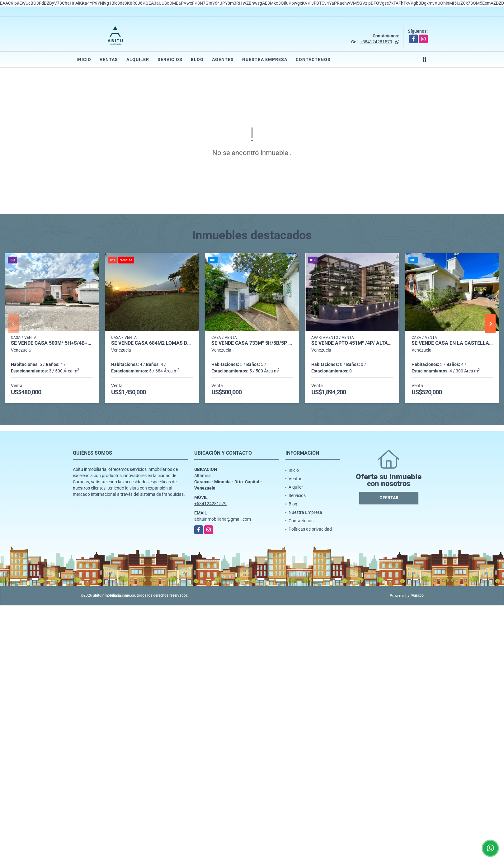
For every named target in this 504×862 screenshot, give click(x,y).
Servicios (170, 59)
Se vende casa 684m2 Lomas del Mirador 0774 (152, 343)
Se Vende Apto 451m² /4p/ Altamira (352, 343)
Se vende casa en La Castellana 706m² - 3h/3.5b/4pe (452, 343)
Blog (197, 59)
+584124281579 (376, 42)
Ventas (109, 59)
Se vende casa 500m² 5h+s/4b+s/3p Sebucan (52, 343)
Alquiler (138, 59)
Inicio (84, 59)
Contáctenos (313, 59)
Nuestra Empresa (265, 59)
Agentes (223, 59)
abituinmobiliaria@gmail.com (223, 519)
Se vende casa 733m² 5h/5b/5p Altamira (252, 343)
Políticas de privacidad (310, 529)
